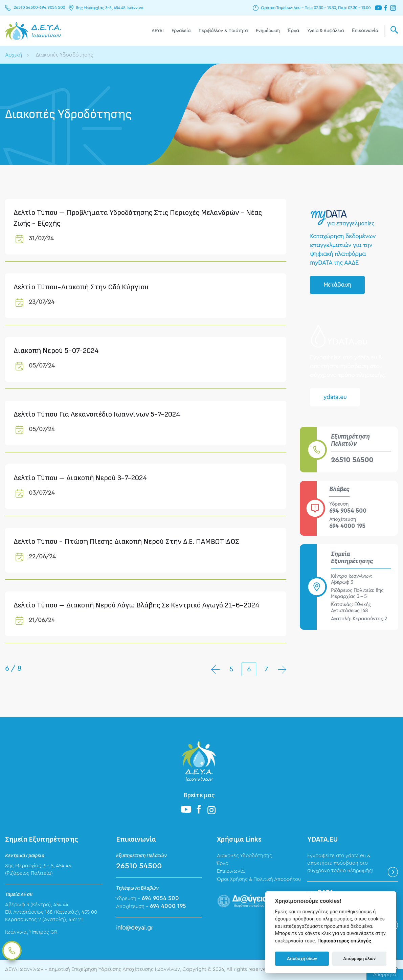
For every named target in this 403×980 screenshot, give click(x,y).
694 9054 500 (50, 8)
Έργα (294, 31)
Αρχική (14, 55)
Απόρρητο (385, 975)
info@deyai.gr (135, 928)
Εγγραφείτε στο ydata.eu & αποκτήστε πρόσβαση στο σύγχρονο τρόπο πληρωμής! (340, 863)
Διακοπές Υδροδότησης (65, 55)
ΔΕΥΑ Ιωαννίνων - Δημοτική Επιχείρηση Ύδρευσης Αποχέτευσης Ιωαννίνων (33, 31)
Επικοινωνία (365, 31)
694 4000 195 (347, 526)
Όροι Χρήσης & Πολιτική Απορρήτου (259, 880)
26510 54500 (25, 8)
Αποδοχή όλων (302, 959)
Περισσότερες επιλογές (344, 941)
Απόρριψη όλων (359, 959)
